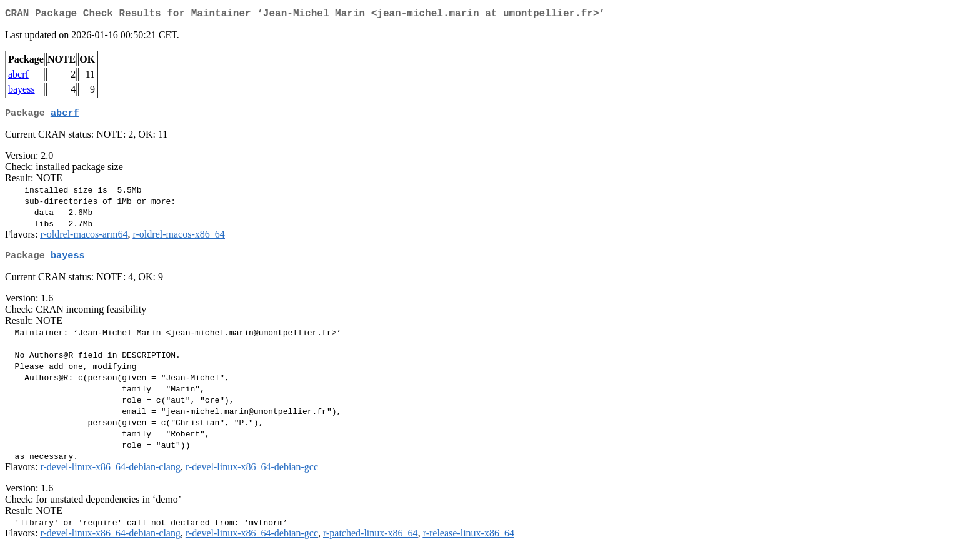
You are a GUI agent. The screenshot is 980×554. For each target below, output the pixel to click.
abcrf (18, 77)
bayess (22, 92)
